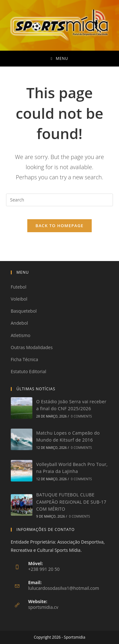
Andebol (19, 323)
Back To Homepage (60, 226)
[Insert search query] (60, 200)
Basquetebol (24, 311)
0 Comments (81, 416)
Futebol (19, 287)
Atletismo (21, 335)
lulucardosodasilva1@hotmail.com (64, 588)
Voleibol (19, 299)
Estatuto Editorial (29, 371)
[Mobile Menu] (60, 59)
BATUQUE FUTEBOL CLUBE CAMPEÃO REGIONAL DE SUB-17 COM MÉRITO (71, 502)
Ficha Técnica (24, 359)
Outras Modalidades (32, 347)
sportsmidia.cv (43, 607)
